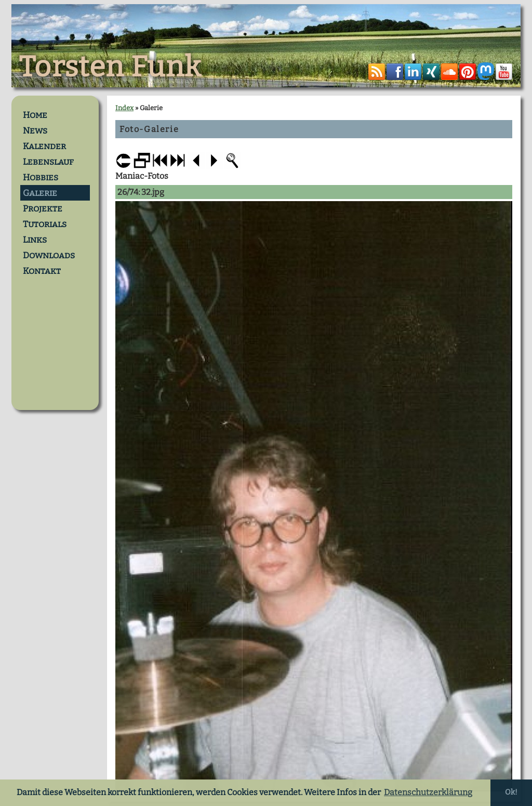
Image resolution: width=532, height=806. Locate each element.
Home (35, 115)
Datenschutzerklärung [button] (428, 792)
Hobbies (41, 177)
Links (35, 240)
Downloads (49, 255)
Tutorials (45, 224)
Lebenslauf (48, 162)
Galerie (40, 193)
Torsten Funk (110, 67)
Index (124, 108)
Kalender (44, 146)
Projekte (43, 208)
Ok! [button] (511, 792)
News (35, 130)
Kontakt (42, 271)
